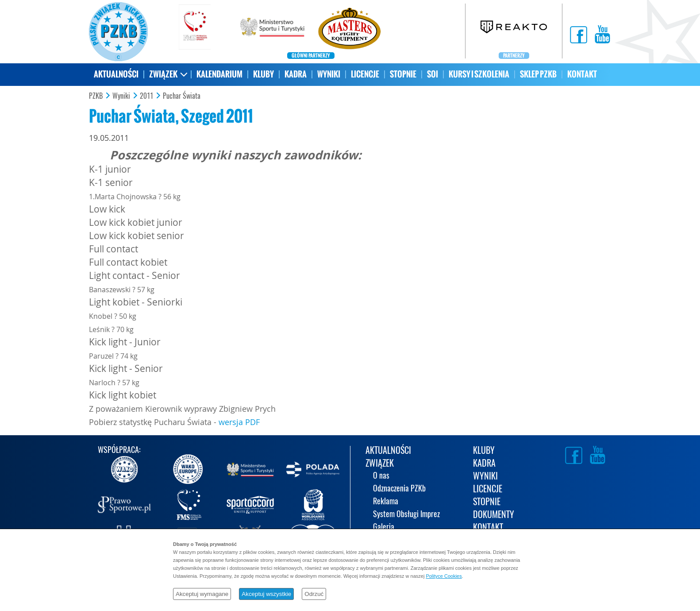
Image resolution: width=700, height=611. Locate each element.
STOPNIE (403, 74)
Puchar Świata (182, 96)
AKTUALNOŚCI (116, 74)
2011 (146, 96)
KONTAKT (582, 74)
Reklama (386, 502)
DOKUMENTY (494, 515)
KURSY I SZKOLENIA (479, 74)
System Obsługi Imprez (406, 515)
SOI (433, 74)
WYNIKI (329, 74)
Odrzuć (314, 594)
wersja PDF (239, 422)
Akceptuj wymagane (202, 594)
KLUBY (263, 74)
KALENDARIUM (219, 74)
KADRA (296, 74)
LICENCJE (365, 74)
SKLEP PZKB (538, 74)
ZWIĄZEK (163, 74)
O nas (381, 476)
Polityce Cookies (444, 576)
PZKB (96, 96)
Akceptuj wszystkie (266, 594)
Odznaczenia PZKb (399, 489)
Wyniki (121, 96)
